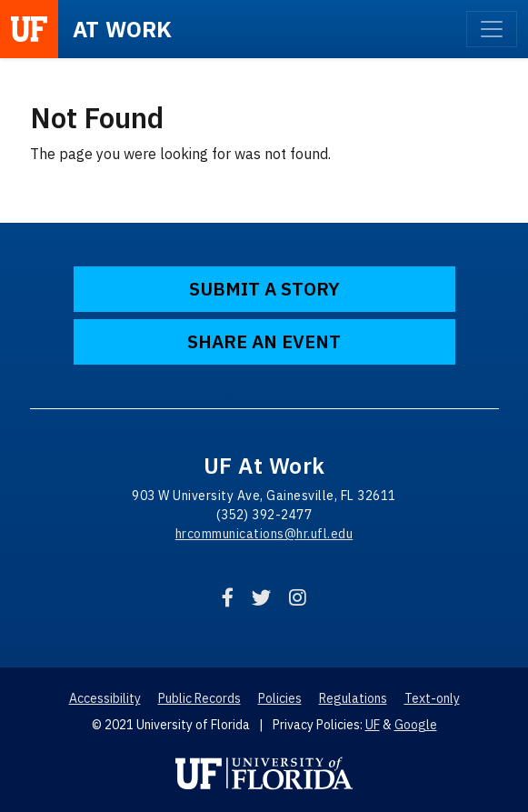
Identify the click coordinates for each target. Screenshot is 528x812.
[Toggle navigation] (492, 29)
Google (416, 725)
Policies (280, 698)
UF (373, 725)
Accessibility (105, 698)
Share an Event (264, 341)
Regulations (353, 698)
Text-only (432, 698)
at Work (123, 29)
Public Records (199, 698)
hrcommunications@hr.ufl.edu (264, 534)
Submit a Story (264, 289)
